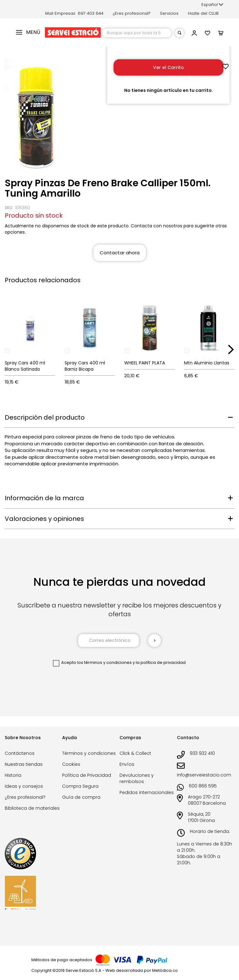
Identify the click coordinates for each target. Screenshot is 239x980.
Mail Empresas (60, 13)
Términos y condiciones (89, 753)
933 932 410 (202, 753)
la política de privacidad (161, 662)
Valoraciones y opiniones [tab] (44, 519)
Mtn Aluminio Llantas (207, 363)
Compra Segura (80, 786)
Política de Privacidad (87, 775)
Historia (13, 775)
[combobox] (137, 33)
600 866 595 (203, 786)
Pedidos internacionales (147, 792)
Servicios (169, 13)
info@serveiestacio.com (204, 775)
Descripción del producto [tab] (45, 417)
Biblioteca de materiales (32, 808)
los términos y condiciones (104, 662)
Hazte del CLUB (203, 13)
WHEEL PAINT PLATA (145, 363)
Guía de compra (81, 797)
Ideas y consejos (24, 786)
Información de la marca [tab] (44, 498)
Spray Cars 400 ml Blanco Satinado (25, 366)
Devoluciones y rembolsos (137, 778)
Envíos (127, 764)
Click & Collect (135, 753)
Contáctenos (20, 753)
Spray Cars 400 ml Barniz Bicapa (85, 366)
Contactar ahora (120, 253)
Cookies (71, 764)
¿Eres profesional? (132, 13)
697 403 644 (91, 13)
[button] (212, 5)
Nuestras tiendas (24, 764)
